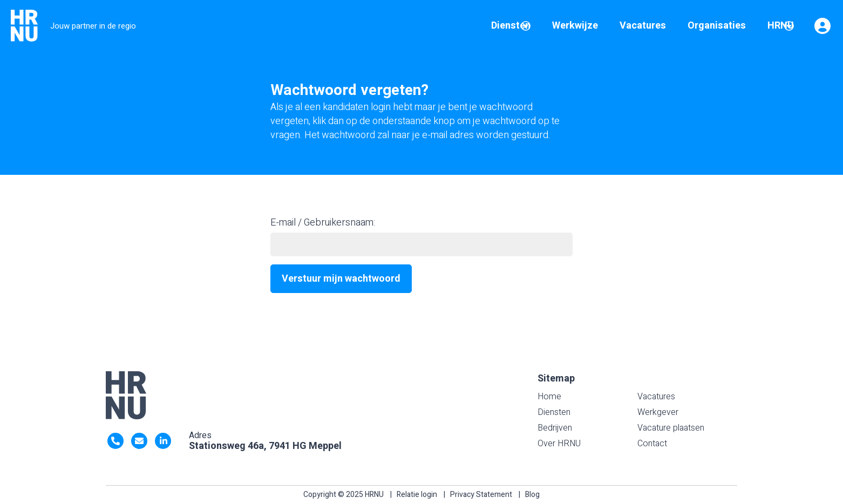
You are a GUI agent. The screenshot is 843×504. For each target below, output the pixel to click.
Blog (532, 495)
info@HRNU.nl (139, 441)
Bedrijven (555, 428)
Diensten (554, 412)
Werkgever (658, 412)
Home (549, 397)
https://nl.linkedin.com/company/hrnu (163, 441)
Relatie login (417, 495)
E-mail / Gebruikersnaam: (323, 223)
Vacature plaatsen (671, 428)
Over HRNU (559, 444)
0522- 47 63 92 (115, 441)
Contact (652, 444)
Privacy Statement (481, 495)
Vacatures (656, 397)
